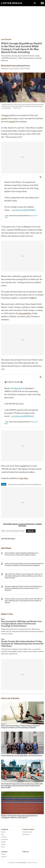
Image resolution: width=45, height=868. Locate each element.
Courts (3, 847)
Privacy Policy (26, 834)
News (3, 619)
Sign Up (31, 531)
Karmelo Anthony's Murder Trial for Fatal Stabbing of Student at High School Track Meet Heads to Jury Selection (23, 588)
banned (12, 122)
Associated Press (25, 313)
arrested (4, 118)
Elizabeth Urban (10, 66)
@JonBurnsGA (16, 388)
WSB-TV (33, 298)
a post (24, 276)
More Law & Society (10, 698)
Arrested (29, 484)
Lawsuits (3, 844)
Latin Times (24, 478)
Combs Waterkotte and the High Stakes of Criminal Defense (22, 756)
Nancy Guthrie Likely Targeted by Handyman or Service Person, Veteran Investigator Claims (22, 554)
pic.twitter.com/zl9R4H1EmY (23, 416)
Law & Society (6, 39)
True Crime (4, 837)
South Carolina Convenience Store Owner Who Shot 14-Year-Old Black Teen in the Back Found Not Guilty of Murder (24, 601)
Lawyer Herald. (22, 862)
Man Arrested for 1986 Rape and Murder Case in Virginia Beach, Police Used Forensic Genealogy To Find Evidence (21, 624)
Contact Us (4, 857)
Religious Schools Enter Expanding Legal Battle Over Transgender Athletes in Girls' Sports (19, 817)
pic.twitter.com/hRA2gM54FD (24, 210)
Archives (3, 832)
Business (3, 842)
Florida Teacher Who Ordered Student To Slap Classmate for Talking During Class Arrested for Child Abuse (22, 644)
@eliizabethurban (23, 66)
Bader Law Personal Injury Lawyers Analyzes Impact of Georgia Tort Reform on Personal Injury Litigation (24, 564)
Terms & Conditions (27, 832)
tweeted (23, 466)
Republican (37, 484)
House (16, 484)
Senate (10, 484)
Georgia (6, 115)
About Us (3, 854)
